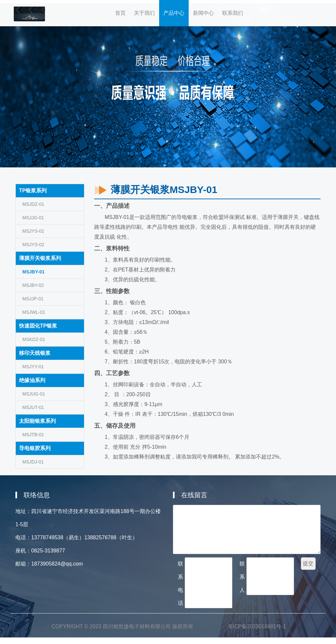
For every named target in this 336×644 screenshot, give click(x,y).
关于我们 (147, 10)
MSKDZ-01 (34, 339)
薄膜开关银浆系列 (40, 258)
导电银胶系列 (35, 448)
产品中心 (174, 13)
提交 (308, 563)
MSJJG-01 (33, 218)
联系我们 (233, 13)
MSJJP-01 (33, 299)
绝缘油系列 (32, 380)
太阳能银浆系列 (37, 421)
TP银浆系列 (33, 191)
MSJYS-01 (33, 231)
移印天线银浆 (35, 353)
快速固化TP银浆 (38, 326)
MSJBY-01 (33, 272)
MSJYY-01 (33, 367)
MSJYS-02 (33, 245)
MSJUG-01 (34, 394)
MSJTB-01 (33, 435)
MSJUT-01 (33, 407)
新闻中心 (203, 13)
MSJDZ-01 (33, 204)
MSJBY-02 (33, 285)
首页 (123, 10)
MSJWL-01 (34, 312)
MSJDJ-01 (33, 462)
